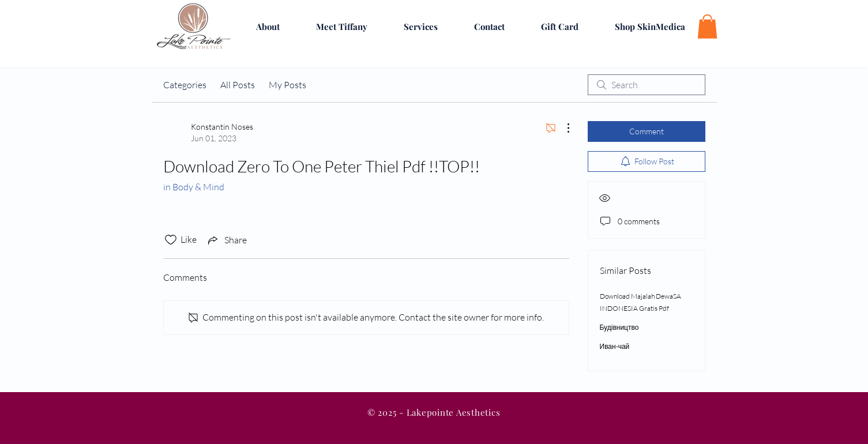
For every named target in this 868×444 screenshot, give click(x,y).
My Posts (288, 85)
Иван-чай (615, 346)
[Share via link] (226, 240)
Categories (185, 85)
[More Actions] (562, 128)
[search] (647, 85)
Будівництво (619, 327)
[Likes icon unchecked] (171, 240)
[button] (707, 27)
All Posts (238, 85)
